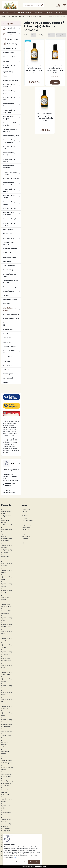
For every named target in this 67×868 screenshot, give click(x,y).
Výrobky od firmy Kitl (10, 208)
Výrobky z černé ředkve (11, 314)
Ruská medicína (8, 253)
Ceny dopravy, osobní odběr (54, 12)
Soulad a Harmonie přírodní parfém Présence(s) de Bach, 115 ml (34, 69)
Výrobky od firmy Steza (11, 179)
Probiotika (6, 304)
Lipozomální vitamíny (10, 300)
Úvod (4, 16)
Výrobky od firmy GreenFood (9, 111)
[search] (42, 6)
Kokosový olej (8, 270)
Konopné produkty (9, 287)
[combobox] (51, 35)
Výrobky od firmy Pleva (9, 98)
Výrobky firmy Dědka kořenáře (10, 124)
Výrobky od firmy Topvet (9, 154)
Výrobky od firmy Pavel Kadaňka (9, 141)
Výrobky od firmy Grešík (9, 148)
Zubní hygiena (8, 374)
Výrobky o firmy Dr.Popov (8, 118)
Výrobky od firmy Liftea (11, 136)
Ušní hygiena (7, 365)
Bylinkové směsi (8, 53)
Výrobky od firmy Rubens (9, 105)
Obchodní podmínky (25, 12)
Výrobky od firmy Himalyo (9, 92)
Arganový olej (8, 72)
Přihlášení (59, 7)
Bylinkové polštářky (10, 57)
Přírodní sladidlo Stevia (11, 319)
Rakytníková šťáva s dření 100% (10, 130)
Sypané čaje (9, 28)
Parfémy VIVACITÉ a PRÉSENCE (35, 16)
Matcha (6, 334)
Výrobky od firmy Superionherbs (9, 184)
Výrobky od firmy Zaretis (9, 224)
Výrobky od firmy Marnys (9, 197)
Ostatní (5, 382)
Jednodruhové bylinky (11, 48)
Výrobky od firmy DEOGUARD (9, 86)
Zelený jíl (6, 370)
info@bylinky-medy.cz (10, 485)
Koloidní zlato (8, 295)
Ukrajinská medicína (10, 249)
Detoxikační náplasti (10, 257)
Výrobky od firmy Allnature (9, 66)
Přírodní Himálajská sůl (10, 352)
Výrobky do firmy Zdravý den (9, 214)
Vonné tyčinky (8, 230)
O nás (14, 12)
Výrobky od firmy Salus (11, 219)
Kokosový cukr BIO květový (9, 275)
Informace (6, 12)
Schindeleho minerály (10, 80)
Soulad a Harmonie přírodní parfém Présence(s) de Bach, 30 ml (55, 69)
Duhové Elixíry (8, 234)
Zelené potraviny (9, 266)
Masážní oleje (8, 329)
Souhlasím (34, 862)
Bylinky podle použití (9, 34)
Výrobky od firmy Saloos (9, 203)
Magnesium (7, 342)
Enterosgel (7, 361)
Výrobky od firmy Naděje (9, 190)
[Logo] (10, 5)
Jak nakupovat (38, 12)
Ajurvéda (6, 61)
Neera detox (7, 261)
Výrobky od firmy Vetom (9, 160)
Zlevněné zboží (8, 378)
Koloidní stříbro (8, 291)
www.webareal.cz (41, 866)
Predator (6, 76)
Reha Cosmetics (9, 238)
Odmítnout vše (21, 862)
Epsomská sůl (8, 357)
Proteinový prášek (9, 346)
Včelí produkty (10, 44)
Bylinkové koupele (11, 39)
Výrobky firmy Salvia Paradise (10, 173)
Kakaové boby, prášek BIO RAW (11, 282)
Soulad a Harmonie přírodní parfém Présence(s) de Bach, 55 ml (45, 117)
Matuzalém (7, 338)
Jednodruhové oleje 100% (10, 324)
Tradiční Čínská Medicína (8, 243)
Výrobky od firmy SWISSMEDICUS (9, 167)
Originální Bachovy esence (16, 16)
